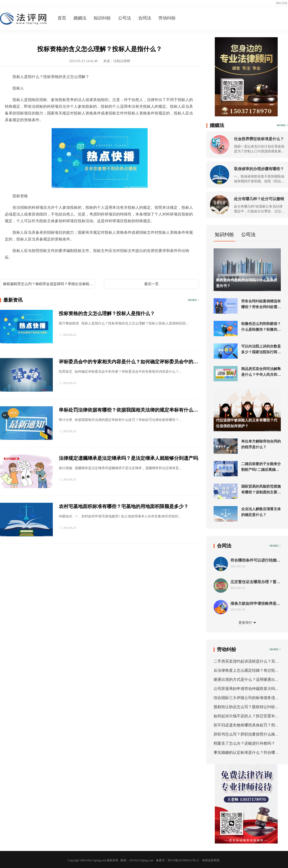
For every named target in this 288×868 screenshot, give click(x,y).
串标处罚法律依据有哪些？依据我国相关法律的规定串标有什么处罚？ (128, 410)
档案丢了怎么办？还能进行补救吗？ (244, 743)
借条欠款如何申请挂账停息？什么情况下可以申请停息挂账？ (255, 604)
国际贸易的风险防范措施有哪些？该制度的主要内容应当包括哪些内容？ (261, 490)
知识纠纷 (102, 18)
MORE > (194, 300)
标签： (11, 269)
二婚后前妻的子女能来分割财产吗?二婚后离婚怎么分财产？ (261, 467)
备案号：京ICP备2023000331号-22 (177, 860)
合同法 (145, 18)
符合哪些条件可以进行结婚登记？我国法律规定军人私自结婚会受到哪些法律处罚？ (255, 560)
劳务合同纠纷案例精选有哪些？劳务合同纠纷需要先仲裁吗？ (261, 305)
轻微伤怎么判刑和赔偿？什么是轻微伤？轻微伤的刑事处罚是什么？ (261, 327)
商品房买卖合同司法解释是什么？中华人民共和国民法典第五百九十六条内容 (261, 372)
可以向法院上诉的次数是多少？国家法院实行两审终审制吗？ (261, 350)
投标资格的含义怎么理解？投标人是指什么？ (107, 313)
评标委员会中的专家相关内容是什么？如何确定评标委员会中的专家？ (128, 362)
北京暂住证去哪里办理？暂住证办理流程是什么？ (255, 582)
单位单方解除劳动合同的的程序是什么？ (261, 444)
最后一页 (151, 284)
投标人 (23, 269)
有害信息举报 (211, 860)
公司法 (125, 18)
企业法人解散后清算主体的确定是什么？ (261, 512)
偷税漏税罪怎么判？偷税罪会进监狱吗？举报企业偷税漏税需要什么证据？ (48, 284)
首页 (62, 18)
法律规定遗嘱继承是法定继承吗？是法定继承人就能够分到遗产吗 (128, 458)
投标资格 (37, 269)
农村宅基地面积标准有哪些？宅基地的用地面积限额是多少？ (124, 506)
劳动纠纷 (167, 18)
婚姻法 (80, 18)
